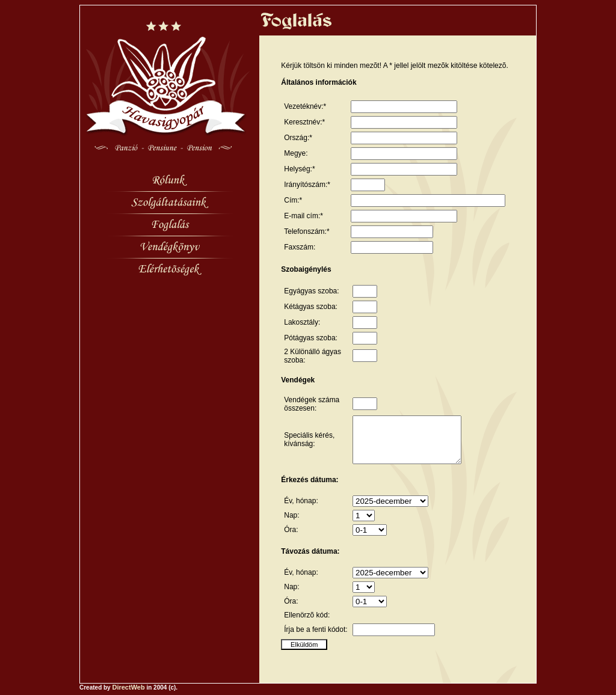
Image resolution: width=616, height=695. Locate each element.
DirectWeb (128, 691)
